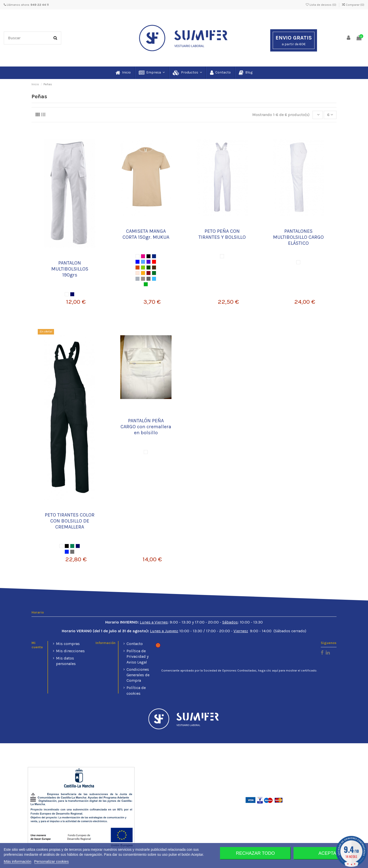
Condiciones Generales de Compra (138, 675)
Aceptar (329, 853)
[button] (151, 73)
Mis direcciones (70, 651)
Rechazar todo (255, 853)
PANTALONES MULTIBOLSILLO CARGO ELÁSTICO (298, 237)
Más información (17, 861)
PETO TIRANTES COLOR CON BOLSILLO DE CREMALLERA (70, 521)
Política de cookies (136, 690)
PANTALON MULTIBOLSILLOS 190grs (70, 269)
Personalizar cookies (51, 861)
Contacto (135, 644)
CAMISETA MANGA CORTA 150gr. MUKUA (146, 234)
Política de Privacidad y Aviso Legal (137, 656)
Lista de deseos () (321, 5)
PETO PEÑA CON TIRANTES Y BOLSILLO (222, 234)
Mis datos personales (66, 661)
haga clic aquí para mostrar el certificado (287, 670)
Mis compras (68, 644)
